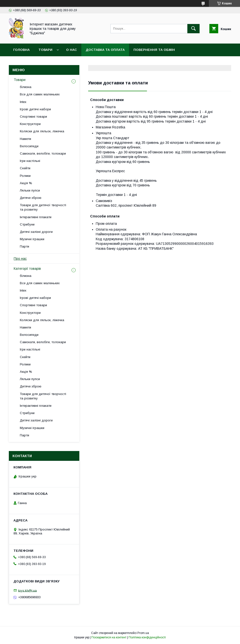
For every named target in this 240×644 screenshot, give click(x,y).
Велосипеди (29, 146)
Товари (45, 50)
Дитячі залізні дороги (36, 232)
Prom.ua (143, 633)
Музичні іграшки (32, 239)
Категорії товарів (27, 269)
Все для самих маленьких (40, 94)
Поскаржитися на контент (109, 637)
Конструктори (30, 124)
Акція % (26, 183)
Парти (24, 246)
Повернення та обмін (154, 50)
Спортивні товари (33, 117)
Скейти (25, 168)
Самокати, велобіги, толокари (43, 153)
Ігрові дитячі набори (35, 109)
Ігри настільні (30, 161)
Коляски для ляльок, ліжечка (42, 131)
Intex (23, 102)
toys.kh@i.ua (27, 590)
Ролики (25, 176)
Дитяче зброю (31, 198)
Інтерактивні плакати (36, 217)
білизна (26, 87)
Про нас (20, 259)
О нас (72, 50)
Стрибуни (27, 224)
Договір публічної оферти (39, 62)
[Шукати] (193, 29)
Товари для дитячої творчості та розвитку (43, 207)
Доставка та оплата (105, 50)
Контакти (82, 62)
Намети (25, 139)
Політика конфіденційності (147, 637)
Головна (21, 50)
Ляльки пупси (30, 190)
